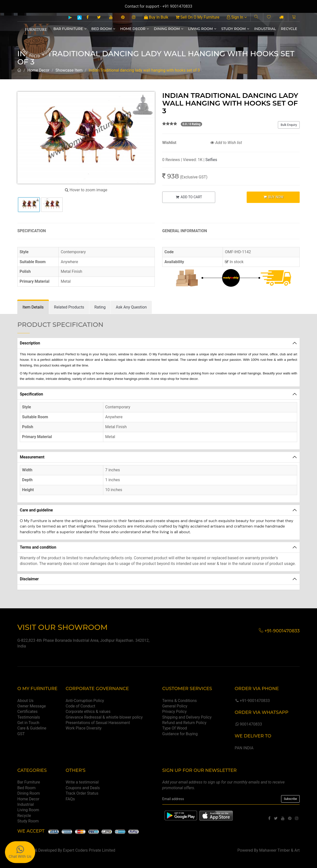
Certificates (27, 712)
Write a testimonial (82, 782)
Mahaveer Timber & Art (280, 850)
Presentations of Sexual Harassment (98, 723)
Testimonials (29, 717)
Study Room (235, 29)
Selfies (211, 160)
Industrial (265, 29)
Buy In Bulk (156, 17)
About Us (25, 701)
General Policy (175, 706)
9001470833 (248, 724)
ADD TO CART (189, 197)
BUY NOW (273, 197)
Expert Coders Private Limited (89, 850)
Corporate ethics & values (88, 712)
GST (21, 734)
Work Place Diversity (84, 728)
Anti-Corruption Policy (85, 701)
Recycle (289, 29)
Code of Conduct (80, 706)
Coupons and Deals (83, 788)
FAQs (70, 799)
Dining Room (169, 29)
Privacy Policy (174, 712)
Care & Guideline (32, 728)
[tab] (33, 307)
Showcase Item (69, 70)
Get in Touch (28, 723)
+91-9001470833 (252, 701)
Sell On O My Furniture (197, 17)
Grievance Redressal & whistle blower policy (104, 717)
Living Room (202, 29)
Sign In (237, 17)
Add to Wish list (226, 143)
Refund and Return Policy (184, 723)
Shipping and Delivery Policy (187, 717)
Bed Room (103, 29)
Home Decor (134, 29)
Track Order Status (82, 793)
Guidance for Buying (180, 734)
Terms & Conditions (180, 701)
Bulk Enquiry (289, 125)
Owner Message (32, 706)
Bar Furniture (70, 29)
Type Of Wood (175, 728)
